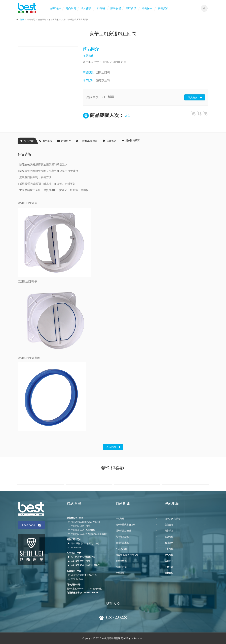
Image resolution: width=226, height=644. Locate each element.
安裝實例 (163, 8)
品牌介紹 (56, 8)
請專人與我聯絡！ (173, 519)
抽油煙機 (42, 20)
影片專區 (169, 555)
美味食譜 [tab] (109, 141)
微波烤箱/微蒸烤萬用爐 (127, 555)
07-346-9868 (77, 579)
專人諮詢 (195, 97)
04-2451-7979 (78, 561)
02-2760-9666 (78, 526)
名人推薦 (86, 8)
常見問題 (169, 567)
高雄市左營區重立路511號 (84, 575)
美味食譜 (131, 8)
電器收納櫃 (121, 567)
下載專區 (169, 549)
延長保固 (147, 8)
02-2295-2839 (78, 530)
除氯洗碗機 (121, 561)
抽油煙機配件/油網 (57, 20)
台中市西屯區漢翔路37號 (83, 557)
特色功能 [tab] (27, 141)
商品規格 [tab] (45, 141)
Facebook (32, 525)
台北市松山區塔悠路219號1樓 (86, 522)
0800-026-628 (91, 593)
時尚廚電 (71, 8)
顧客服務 (116, 8)
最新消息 (169, 531)
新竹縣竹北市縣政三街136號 (85, 543)
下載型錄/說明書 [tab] (87, 141)
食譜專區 (169, 537)
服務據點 (169, 573)
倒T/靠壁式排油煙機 (125, 525)
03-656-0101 (77, 547)
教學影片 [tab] (64, 141)
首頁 (22, 20)
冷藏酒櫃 (120, 573)
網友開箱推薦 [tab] (131, 140)
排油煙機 (120, 519)
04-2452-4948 (78, 565)
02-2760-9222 (78, 534)
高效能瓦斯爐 (122, 537)
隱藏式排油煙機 (123, 531)
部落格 (101, 8)
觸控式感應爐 (122, 543)
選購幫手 (169, 561)
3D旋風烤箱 (121, 549)
